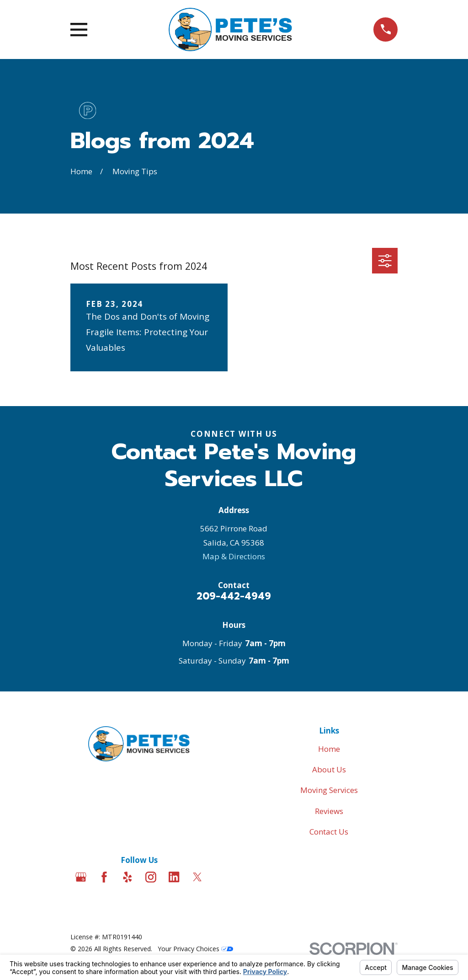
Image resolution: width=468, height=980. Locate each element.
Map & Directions (234, 556)
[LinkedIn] (174, 877)
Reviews (329, 811)
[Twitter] (197, 877)
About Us (329, 769)
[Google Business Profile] (81, 877)
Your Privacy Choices (195, 949)
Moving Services (329, 790)
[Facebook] (104, 877)
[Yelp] (128, 877)
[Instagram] (151, 877)
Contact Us (329, 832)
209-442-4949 (234, 596)
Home (329, 749)
